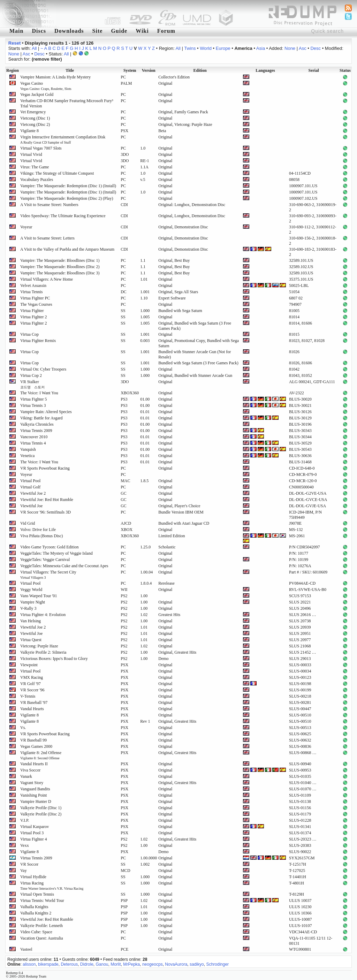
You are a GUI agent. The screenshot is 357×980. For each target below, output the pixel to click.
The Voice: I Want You (39, 393)
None (290, 48)
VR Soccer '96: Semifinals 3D (45, 512)
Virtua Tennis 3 (33, 405)
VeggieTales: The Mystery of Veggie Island (56, 553)
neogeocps (153, 964)
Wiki (142, 31)
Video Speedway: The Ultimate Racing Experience (63, 216)
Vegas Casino (46, 86)
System (130, 70)
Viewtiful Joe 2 (33, 493)
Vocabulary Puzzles (37, 180)
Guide (119, 31)
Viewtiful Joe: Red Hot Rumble (47, 500)
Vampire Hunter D (36, 802)
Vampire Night (33, 602)
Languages (265, 70)
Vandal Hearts (32, 709)
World (206, 48)
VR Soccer (29, 864)
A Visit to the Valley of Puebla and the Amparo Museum (67, 249)
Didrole (87, 964)
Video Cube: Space (36, 932)
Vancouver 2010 (34, 437)
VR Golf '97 (31, 684)
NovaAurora (176, 964)
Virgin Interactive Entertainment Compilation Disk (63, 139)
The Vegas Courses (36, 304)
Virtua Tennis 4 (33, 443)
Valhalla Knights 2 (36, 913)
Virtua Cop (29, 334)
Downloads (69, 31)
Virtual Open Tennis (37, 894)
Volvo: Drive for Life (38, 530)
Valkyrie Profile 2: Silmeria (43, 652)
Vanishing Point (33, 795)
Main (16, 31)
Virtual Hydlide (33, 877)
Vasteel (26, 949)
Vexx (25, 845)
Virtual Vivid (31, 154)
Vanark (26, 776)
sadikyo (197, 964)
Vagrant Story (32, 783)
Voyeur (26, 227)
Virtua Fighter (32, 311)
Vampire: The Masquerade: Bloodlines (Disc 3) (60, 273)
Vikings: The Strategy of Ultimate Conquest (57, 173)
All (34, 48)
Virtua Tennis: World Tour (42, 901)
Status (345, 70)
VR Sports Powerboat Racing (45, 468)
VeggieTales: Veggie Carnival (45, 560)
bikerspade (48, 964)
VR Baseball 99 (33, 740)
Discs (39, 31)
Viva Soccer (30, 770)
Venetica (27, 456)
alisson (29, 964)
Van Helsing (31, 621)
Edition (200, 70)
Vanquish (28, 449)
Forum (166, 31)
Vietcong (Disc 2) (35, 124)
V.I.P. (25, 820)
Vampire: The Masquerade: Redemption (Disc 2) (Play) (67, 198)
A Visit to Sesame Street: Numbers (49, 205)
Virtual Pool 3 (32, 833)
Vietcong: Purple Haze (39, 646)
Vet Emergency (33, 112)
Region (13, 70)
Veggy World (31, 590)
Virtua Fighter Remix (38, 341)
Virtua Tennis (32, 292)
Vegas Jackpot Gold (37, 94)
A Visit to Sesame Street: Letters (47, 238)
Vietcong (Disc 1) (35, 118)
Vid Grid (28, 523)
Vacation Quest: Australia (42, 938)
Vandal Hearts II (34, 764)
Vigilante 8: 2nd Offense (41, 755)
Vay (24, 871)
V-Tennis (28, 696)
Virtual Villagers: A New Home (47, 279)
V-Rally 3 (28, 608)
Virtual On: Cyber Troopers (43, 369)
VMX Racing (32, 677)
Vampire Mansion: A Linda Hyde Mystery (55, 77)
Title (70, 70)
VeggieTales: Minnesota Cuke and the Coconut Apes (64, 566)
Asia (261, 48)
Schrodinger (217, 964)
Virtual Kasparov (35, 827)
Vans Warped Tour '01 (39, 596)
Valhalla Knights (34, 907)
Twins (190, 48)
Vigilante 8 (29, 131)
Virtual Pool (30, 481)
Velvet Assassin (33, 286)
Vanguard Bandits (35, 789)
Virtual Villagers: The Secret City (48, 575)
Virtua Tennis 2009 (36, 431)
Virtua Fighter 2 (34, 317)
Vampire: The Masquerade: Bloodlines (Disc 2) (60, 267)
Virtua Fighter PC (35, 298)
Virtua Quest (31, 640)
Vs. (23, 728)
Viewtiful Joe (31, 506)
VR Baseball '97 (34, 702)
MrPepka (131, 964)
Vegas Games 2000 (36, 746)
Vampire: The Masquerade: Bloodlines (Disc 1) (60, 260)
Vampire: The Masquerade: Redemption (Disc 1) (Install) (68, 186)
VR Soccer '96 (32, 690)
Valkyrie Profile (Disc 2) (41, 814)
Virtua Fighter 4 (34, 839)
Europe (223, 48)
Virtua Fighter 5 (34, 399)
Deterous (69, 964)
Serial (314, 70)
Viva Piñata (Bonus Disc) (41, 536)
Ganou (102, 964)
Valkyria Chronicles (37, 424)
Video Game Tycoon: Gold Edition (50, 547)
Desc (316, 48)
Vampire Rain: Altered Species (46, 412)
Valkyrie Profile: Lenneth (41, 926)
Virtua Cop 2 (31, 375)
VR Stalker (32, 384)
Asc (303, 48)
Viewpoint (29, 665)
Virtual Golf (30, 487)
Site (98, 31)
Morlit (116, 964)
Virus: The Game (35, 167)
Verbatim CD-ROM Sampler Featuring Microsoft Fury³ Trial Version (67, 103)
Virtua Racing (52, 886)
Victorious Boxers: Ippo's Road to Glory (54, 659)
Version (149, 70)
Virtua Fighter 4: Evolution (43, 615)
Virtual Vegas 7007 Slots (41, 148)
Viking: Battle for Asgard (41, 418)
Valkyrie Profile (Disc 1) (41, 808)
